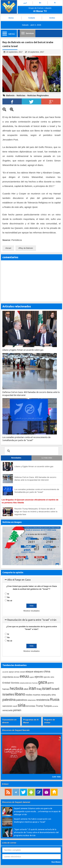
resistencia (43, 700)
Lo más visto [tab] (47, 458)
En (40, 3)
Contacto (32, 18)
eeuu (24, 676)
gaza (43, 682)
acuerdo (5, 672)
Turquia (48, 706)
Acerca (11, 18)
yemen (17, 710)
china (47, 671)
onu (54, 695)
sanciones (7, 706)
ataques (38, 672)
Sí (8, 594)
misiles (29, 695)
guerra (51, 683)
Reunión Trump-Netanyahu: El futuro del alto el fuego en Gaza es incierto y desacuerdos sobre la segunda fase (36, 511)
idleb (26, 689)
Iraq (39, 689)
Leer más (56, 777)
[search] (31, 451)
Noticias (21, 95)
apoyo (11, 672)
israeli (55, 689)
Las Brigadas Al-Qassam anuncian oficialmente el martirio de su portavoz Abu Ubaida (30, 501)
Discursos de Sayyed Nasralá (16, 730)
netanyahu (46, 695)
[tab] (31, 580)
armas (17, 672)
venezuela (7, 710)
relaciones (32, 700)
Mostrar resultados (31, 611)
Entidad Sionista (11, 683)
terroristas (31, 706)
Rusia (55, 699)
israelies (8, 694)
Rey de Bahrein (26, 248)
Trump (39, 706)
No (8, 597)
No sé (10, 601)
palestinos (22, 700)
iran (32, 688)
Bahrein (10, 95)
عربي (25, 3)
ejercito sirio (49, 677)
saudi (15, 706)
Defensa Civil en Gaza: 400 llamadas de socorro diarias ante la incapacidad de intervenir (35, 479)
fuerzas (35, 683)
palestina (9, 700)
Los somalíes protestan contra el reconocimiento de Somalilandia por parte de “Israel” (37, 491)
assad (22, 672)
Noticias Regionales (38, 95)
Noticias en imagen (12, 522)
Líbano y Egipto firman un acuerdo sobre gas (34, 466)
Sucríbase (56, 862)
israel (9, 248)
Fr (55, 3)
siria (21, 705)
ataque (29, 672)
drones (16, 677)
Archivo (52, 18)
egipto (32, 677)
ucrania (55, 706)
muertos (37, 695)
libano (20, 694)
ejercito (39, 677)
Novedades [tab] (16, 458)
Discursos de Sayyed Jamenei (16, 802)
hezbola (16, 688)
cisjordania (8, 677)
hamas (6, 689)
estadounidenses (26, 683)
